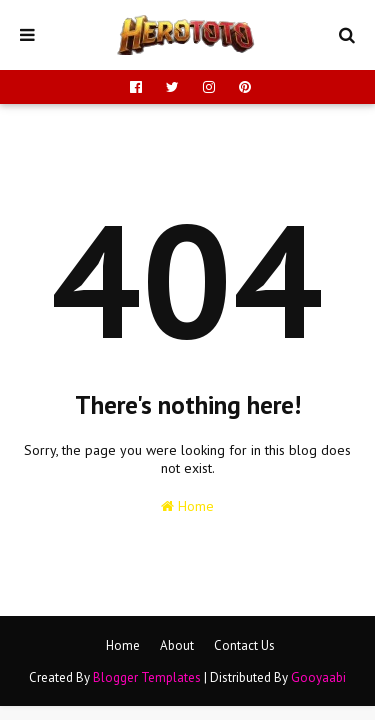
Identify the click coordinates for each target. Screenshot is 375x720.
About (177, 645)
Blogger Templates (147, 677)
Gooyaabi (318, 677)
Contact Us (244, 645)
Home (187, 506)
